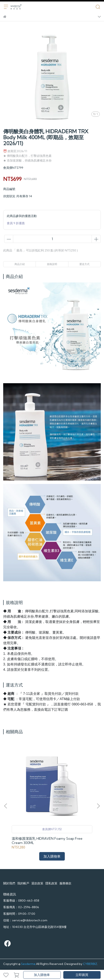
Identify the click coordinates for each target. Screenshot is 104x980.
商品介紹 (20, 264)
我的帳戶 (23, 883)
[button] (98, 806)
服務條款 (65, 883)
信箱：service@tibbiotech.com (25, 920)
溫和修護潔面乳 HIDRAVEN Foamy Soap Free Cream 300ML (47, 841)
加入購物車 (42, 975)
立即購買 (82, 975)
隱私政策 (51, 883)
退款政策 (37, 883)
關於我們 (9, 883)
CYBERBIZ (90, 964)
